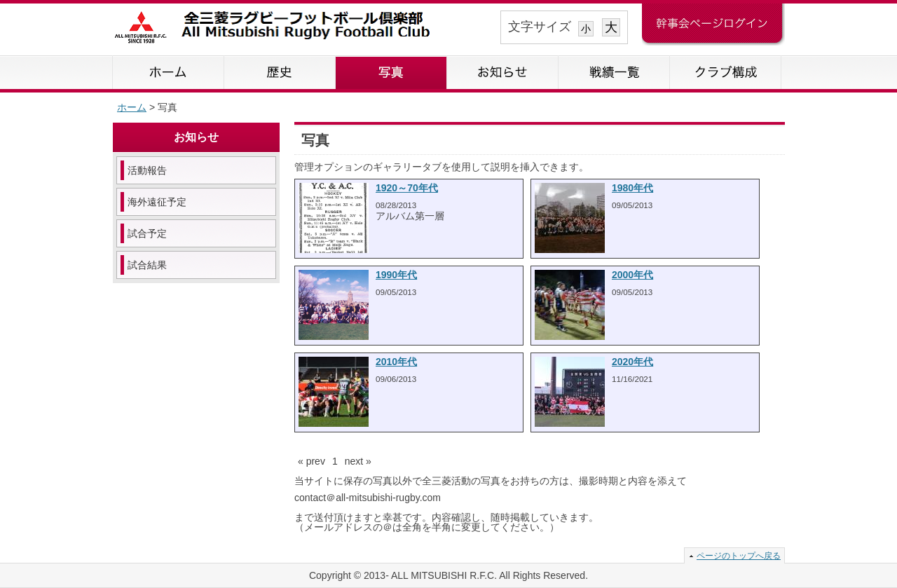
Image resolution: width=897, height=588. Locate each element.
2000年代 (632, 275)
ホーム (169, 72)
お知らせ (503, 72)
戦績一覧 (614, 72)
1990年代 (396, 275)
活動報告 (147, 170)
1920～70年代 (407, 188)
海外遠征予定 (157, 202)
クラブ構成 (726, 72)
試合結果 (147, 265)
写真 (391, 72)
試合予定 (147, 233)
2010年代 (396, 362)
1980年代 (632, 188)
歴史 (280, 72)
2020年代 (632, 362)
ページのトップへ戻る (739, 556)
